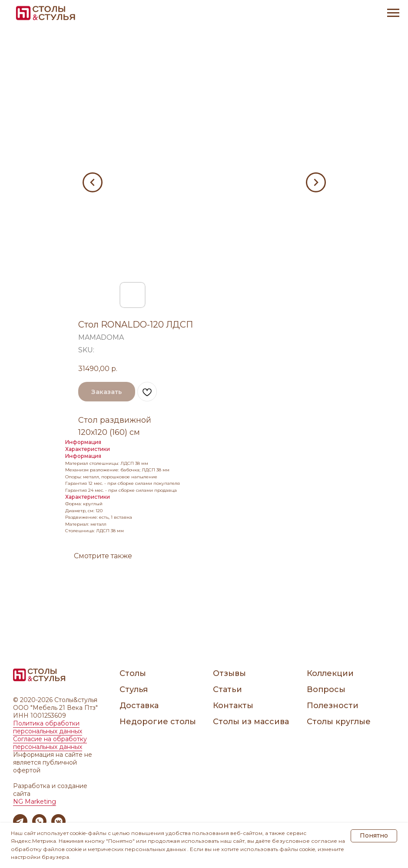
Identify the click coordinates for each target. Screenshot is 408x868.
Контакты (233, 706)
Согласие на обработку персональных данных (50, 743)
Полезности (333, 706)
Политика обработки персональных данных (48, 727)
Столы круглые (339, 722)
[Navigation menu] (393, 13)
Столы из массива (251, 722)
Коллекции (330, 673)
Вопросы (326, 689)
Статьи (227, 689)
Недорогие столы (158, 722)
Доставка (139, 706)
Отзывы (229, 673)
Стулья (134, 689)
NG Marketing (35, 802)
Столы (133, 673)
